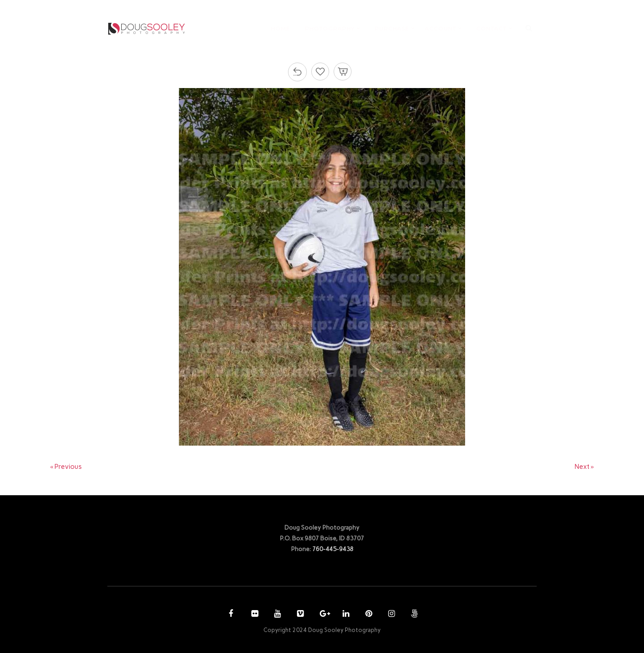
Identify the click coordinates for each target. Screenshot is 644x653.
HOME (281, 28)
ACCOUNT (441, 28)
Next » (585, 467)
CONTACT (491, 28)
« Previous (66, 467)
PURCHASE (392, 28)
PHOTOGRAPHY (330, 28)
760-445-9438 (333, 549)
